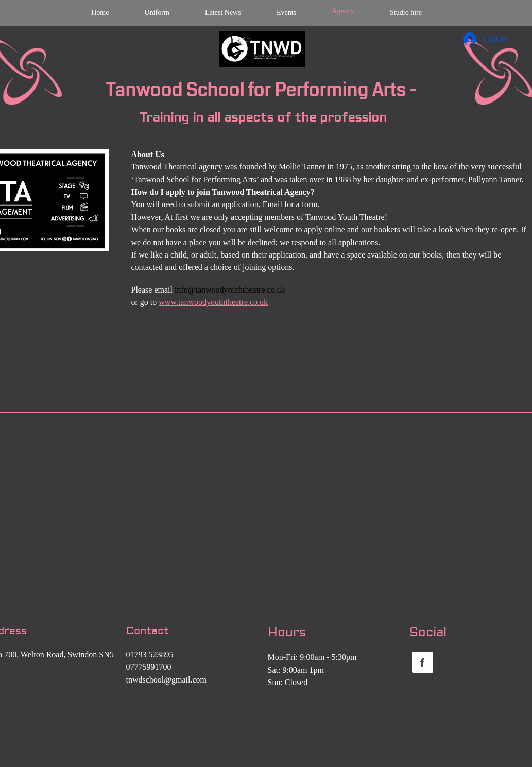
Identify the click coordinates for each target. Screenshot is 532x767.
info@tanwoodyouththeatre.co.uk (230, 290)
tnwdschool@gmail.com (167, 680)
